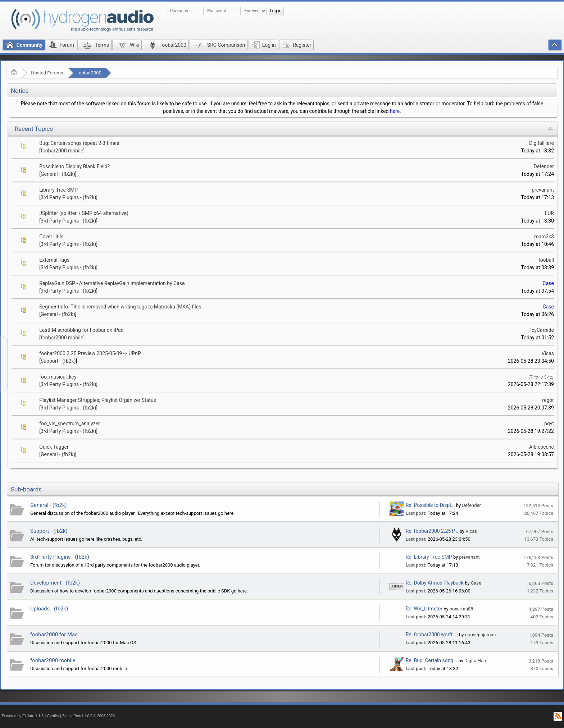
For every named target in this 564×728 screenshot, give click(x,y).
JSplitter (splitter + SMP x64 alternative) (84, 213)
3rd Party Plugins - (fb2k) (68, 197)
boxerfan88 (461, 609)
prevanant (543, 190)
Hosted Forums (47, 73)
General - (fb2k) (58, 174)
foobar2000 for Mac (54, 635)
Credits (53, 716)
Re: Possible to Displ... (430, 505)
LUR (549, 213)
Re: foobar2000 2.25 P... (432, 531)
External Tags (54, 260)
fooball (546, 260)
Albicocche (542, 447)
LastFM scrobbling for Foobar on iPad (81, 330)
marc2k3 (544, 237)
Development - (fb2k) (55, 583)
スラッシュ (541, 377)
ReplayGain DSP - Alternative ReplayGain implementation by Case (112, 283)
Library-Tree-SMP (58, 190)
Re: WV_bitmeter (424, 609)
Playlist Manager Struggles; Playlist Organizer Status (98, 400)
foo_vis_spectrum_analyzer (69, 423)
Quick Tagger (54, 447)
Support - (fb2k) (58, 361)
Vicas (548, 353)
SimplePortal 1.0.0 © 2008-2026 (88, 716)
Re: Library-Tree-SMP (429, 557)
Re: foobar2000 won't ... (432, 635)
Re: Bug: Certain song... (431, 660)
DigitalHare (542, 143)
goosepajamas (480, 635)
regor (548, 400)
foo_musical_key (58, 377)
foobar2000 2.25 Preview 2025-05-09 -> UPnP (90, 353)
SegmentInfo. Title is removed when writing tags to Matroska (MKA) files (120, 307)
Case (548, 283)
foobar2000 (89, 73)
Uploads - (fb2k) (49, 609)
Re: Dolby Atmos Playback (435, 583)
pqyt (549, 423)
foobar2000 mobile (62, 151)
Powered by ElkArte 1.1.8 (23, 716)
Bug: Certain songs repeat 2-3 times (79, 143)
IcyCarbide (542, 330)
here (395, 111)
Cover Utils (51, 237)
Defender (544, 166)
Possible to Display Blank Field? (74, 166)
